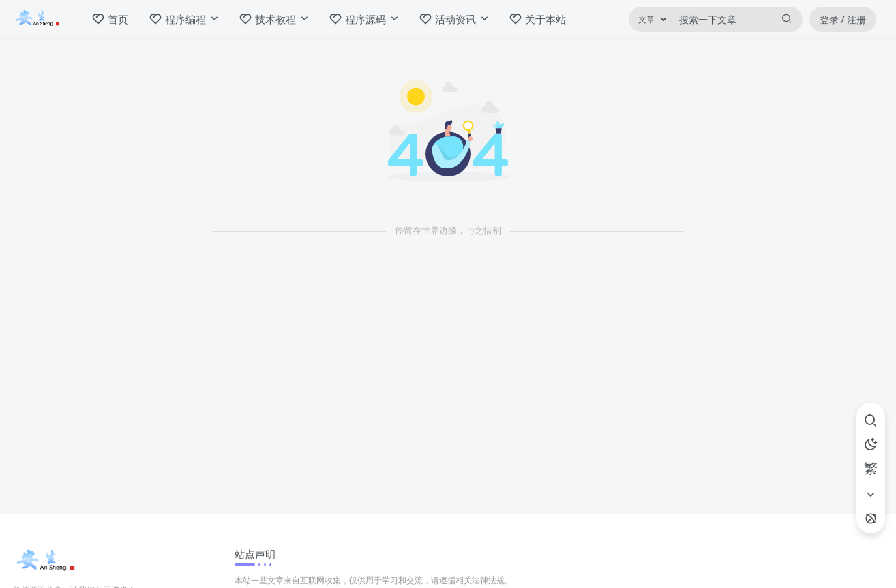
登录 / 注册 (843, 19)
